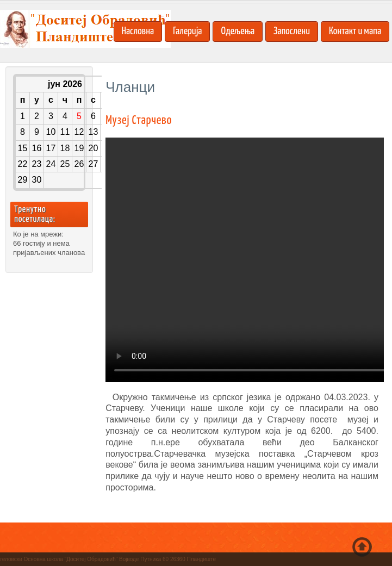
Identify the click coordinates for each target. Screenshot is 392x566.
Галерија (187, 31)
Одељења (238, 31)
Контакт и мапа (355, 31)
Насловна (138, 31)
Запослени (292, 31)
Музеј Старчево (139, 120)
